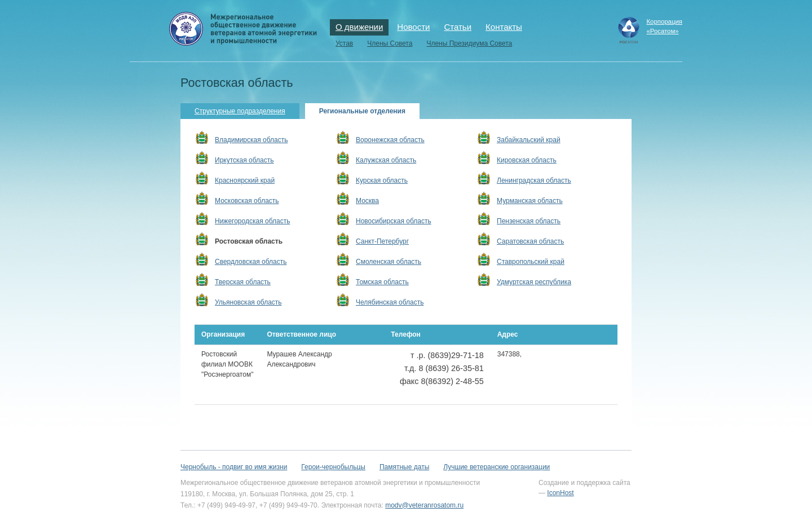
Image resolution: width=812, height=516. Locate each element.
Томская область (382, 282)
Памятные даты (404, 467)
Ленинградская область (534, 180)
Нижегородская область (252, 221)
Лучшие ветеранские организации (497, 467)
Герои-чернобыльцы (333, 467)
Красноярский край (245, 180)
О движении (359, 27)
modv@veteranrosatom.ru (424, 505)
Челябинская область (390, 302)
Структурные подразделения (240, 111)
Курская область (382, 180)
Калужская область (386, 160)
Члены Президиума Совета (469, 43)
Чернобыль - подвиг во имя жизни (234, 467)
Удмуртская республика (534, 282)
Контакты (504, 27)
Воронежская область (390, 140)
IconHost (560, 493)
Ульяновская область (248, 302)
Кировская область (527, 160)
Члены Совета (390, 43)
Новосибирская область (394, 221)
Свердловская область (251, 262)
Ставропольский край (531, 262)
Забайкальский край (529, 140)
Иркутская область (244, 160)
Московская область (247, 201)
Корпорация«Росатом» (664, 26)
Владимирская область (251, 140)
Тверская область (243, 282)
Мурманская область (530, 201)
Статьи (458, 27)
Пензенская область (529, 221)
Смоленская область (389, 262)
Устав (344, 43)
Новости (413, 27)
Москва (367, 201)
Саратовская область (530, 241)
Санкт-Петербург (382, 241)
